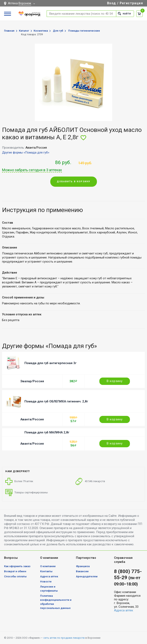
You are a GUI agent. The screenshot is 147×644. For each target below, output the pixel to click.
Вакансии (82, 571)
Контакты (46, 571)
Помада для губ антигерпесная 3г (50, 363)
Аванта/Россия (32, 419)
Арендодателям (87, 576)
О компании (48, 566)
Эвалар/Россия (32, 381)
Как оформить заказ (17, 566)
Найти (124, 14)
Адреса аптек (49, 576)
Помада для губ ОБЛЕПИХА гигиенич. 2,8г (56, 401)
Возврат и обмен (15, 571)
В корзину (115, 381)
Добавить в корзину (74, 182)
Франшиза (83, 566)
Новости (46, 582)
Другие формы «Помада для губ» (26, 152)
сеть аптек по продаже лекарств (64, 638)
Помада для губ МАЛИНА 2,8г (47, 432)
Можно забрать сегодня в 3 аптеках (32, 170)
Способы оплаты (15, 576)
